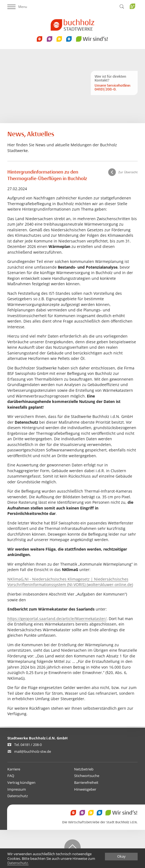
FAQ (11, 776)
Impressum (17, 789)
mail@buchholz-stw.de (33, 751)
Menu (17, 7)
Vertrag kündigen (21, 782)
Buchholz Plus (134, 17)
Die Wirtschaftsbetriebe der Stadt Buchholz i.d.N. (100, 822)
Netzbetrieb (84, 769)
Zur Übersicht (128, 172)
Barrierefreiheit (86, 782)
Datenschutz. (18, 863)
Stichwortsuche (87, 776)
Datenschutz (18, 796)
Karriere (14, 769)
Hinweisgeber (85, 789)
